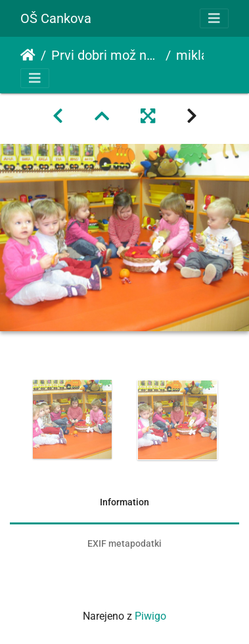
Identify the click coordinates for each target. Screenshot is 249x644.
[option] (72, 419)
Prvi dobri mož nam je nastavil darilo (106, 55)
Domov (28, 55)
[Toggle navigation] (214, 18)
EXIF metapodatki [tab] (125, 543)
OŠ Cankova (56, 18)
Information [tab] (125, 502)
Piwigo (150, 616)
